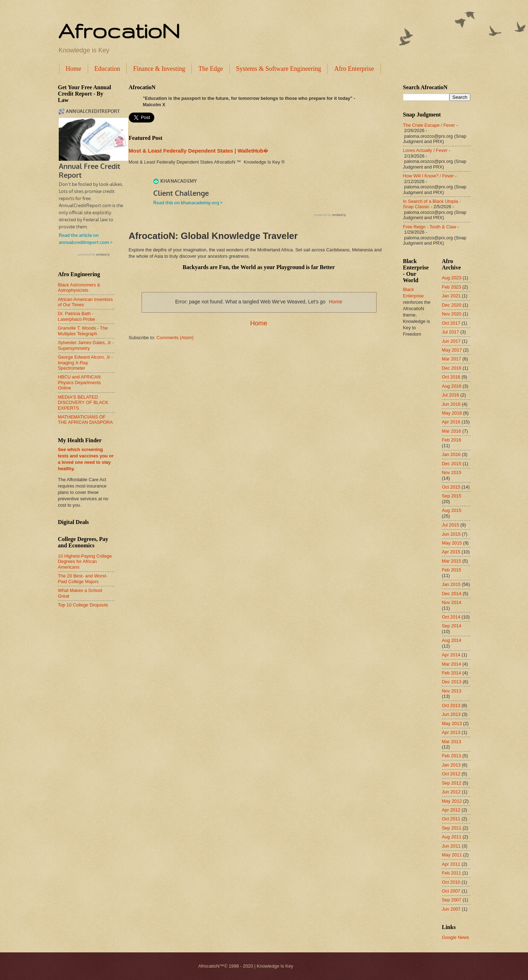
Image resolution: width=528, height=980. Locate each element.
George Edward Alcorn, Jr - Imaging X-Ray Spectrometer (85, 363)
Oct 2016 (451, 377)
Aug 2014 (452, 640)
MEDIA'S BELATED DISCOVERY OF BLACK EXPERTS (83, 403)
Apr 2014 (451, 655)
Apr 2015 (451, 552)
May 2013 (452, 723)
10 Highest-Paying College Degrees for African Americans (85, 562)
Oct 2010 (451, 882)
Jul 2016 (451, 395)
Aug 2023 (452, 278)
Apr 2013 (451, 732)
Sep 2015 (452, 496)
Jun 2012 (451, 792)
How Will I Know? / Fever (429, 176)
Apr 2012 (451, 810)
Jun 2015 (451, 534)
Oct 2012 (451, 774)
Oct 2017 (451, 323)
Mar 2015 (452, 561)
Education (107, 69)
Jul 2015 (451, 525)
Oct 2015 (451, 487)
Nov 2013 (452, 691)
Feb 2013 (452, 756)
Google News (456, 937)
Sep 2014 (452, 626)
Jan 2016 (451, 454)
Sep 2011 (452, 828)
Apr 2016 (451, 422)
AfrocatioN (119, 30)
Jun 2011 (451, 846)
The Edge (210, 69)
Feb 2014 (452, 673)
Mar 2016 (452, 431)
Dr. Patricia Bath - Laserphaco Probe (77, 316)
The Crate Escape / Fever (429, 125)
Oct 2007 (451, 891)
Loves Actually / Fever (425, 150)
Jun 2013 (451, 714)
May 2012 (452, 801)
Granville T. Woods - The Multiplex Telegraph (83, 331)
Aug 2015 (452, 510)
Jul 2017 (451, 332)
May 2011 (452, 855)
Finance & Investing (159, 69)
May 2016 (452, 413)
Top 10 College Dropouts (83, 605)
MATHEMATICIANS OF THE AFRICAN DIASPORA (85, 420)
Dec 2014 (452, 594)
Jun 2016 (451, 404)
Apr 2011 (451, 864)
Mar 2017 (452, 359)
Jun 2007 (451, 909)
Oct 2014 (451, 617)
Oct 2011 (451, 819)
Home (74, 69)
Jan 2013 (451, 765)
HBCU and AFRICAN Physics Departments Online (80, 382)
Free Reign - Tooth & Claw (430, 227)
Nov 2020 (452, 314)
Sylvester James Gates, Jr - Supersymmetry (86, 345)
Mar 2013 (452, 742)
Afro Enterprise (354, 69)
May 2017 (452, 350)
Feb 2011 (452, 873)
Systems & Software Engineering (279, 69)
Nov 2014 (452, 602)
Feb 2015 (452, 570)
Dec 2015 (452, 464)
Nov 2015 (452, 472)
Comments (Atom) (175, 338)
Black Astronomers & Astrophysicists (79, 287)
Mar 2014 (452, 664)
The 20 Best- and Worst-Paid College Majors (83, 579)
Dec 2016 (452, 368)
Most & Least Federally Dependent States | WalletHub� (199, 151)
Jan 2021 (451, 296)
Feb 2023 (452, 287)
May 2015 (452, 543)
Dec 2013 (452, 682)
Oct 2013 (451, 705)
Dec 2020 (452, 305)
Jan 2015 (451, 584)
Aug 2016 (452, 386)
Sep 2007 (452, 900)
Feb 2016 (452, 440)
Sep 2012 (452, 783)
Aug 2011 (452, 837)
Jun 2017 (451, 341)
